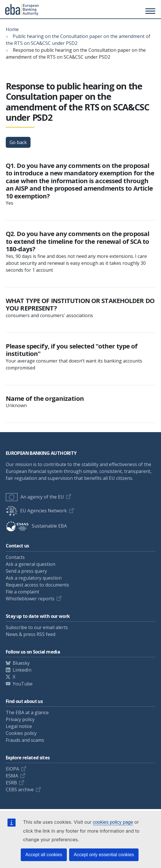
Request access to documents (37, 585)
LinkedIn (22, 670)
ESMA (12, 776)
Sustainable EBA (36, 526)
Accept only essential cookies (104, 855)
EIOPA (12, 769)
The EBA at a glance (27, 712)
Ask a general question (31, 564)
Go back (18, 142)
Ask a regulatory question (34, 578)
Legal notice (19, 726)
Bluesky (21, 663)
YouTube (23, 684)
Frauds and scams (25, 740)
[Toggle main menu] (149, 11)
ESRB (11, 783)
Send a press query (26, 571)
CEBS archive (20, 790)
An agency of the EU (35, 497)
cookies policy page (113, 822)
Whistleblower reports (30, 599)
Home (12, 29)
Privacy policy (20, 719)
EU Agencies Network (36, 511)
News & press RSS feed (31, 634)
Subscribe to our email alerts (37, 627)
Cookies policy (21, 733)
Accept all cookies (44, 855)
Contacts (15, 557)
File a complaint (22, 592)
